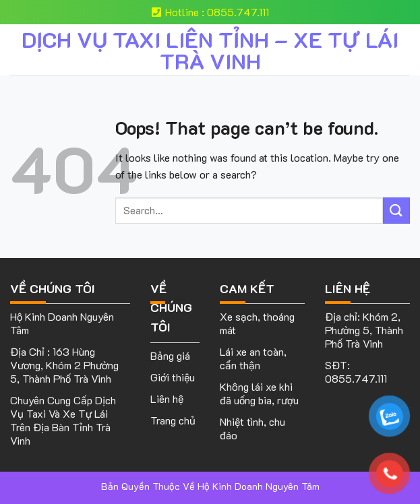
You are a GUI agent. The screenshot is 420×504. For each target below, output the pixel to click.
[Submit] (396, 211)
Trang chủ (173, 420)
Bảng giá (170, 355)
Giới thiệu (173, 377)
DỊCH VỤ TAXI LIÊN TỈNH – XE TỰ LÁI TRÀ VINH (210, 50)
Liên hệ (167, 399)
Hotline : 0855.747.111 (210, 12)
